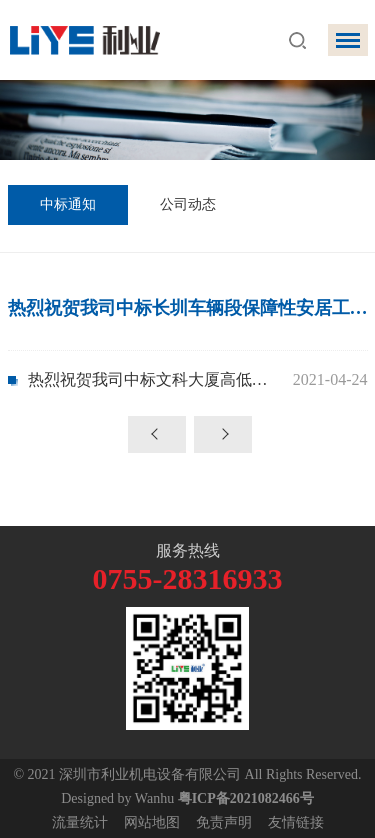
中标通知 (68, 204)
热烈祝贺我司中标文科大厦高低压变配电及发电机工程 (155, 379)
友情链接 (296, 822)
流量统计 (80, 822)
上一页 (157, 434)
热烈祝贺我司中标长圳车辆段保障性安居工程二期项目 (188, 308)
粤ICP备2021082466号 (246, 798)
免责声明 (224, 822)
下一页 (223, 434)
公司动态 (188, 204)
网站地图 (152, 822)
